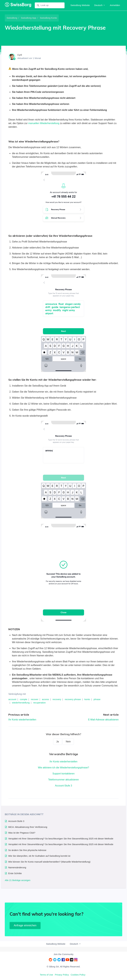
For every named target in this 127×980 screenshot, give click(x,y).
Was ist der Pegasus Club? (22, 833)
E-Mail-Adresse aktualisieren (103, 720)
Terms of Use (46, 975)
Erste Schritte (15, 873)
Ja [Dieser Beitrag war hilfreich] (58, 742)
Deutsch (100, 5)
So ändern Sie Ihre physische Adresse (27, 850)
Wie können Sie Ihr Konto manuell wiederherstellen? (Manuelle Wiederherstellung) (49, 862)
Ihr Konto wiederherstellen (22, 720)
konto (87, 699)
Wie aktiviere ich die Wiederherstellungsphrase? (63, 768)
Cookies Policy (78, 975)
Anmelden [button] (115, 5)
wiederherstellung (21, 703)
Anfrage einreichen (25, 925)
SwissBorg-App (29, 18)
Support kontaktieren (63, 774)
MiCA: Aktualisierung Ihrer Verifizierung (28, 827)
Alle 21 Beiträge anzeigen (18, 880)
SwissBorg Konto (48, 18)
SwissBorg (12, 18)
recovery (57, 699)
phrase (97, 699)
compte (24, 699)
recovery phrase (73, 699)
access (45, 699)
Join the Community (64, 954)
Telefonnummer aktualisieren (64, 780)
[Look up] (50, 5)
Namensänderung (17, 867)
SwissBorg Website (80, 5)
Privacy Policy (62, 975)
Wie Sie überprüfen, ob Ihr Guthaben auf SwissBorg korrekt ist (39, 856)
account (12, 699)
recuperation (39, 703)
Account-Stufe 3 (63, 786)
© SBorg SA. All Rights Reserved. (63, 967)
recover (35, 699)
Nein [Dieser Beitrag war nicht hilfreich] (68, 742)
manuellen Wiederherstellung (44, 123)
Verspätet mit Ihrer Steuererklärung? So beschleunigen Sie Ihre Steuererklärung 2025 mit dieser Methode (61, 839)
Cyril (20, 55)
